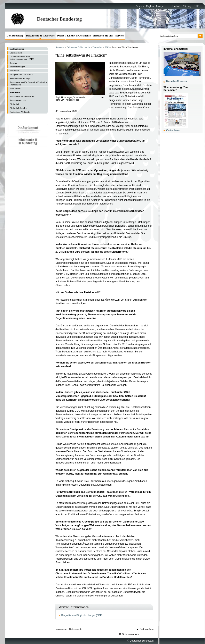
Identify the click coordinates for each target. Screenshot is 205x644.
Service (119, 36)
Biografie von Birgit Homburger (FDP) (82, 615)
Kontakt (176, 6)
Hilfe (197, 6)
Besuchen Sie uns (103, 36)
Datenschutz (76, 629)
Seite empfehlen (131, 634)
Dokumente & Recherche (78, 47)
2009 (107, 47)
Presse (61, 36)
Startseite (60, 47)
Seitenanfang (147, 629)
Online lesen (173, 130)
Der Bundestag (15, 36)
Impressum (62, 629)
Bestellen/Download (177, 81)
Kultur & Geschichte (79, 36)
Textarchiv (97, 47)
